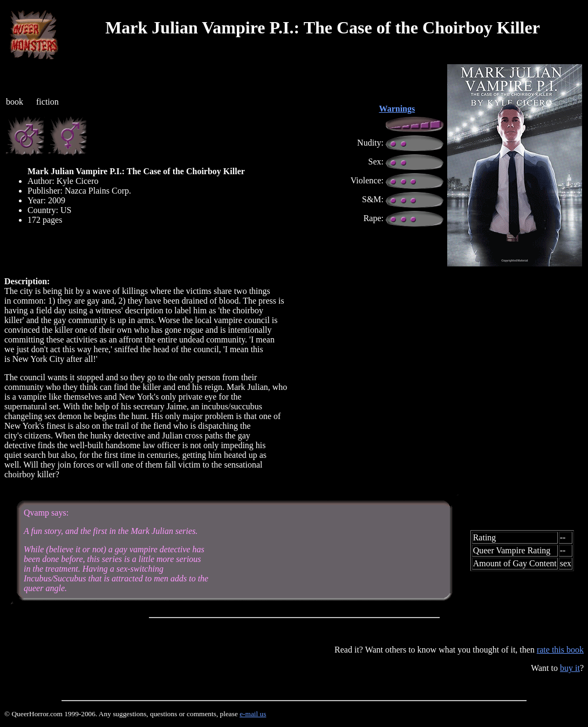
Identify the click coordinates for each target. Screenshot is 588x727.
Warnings (397, 109)
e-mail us (253, 714)
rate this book (560, 650)
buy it (570, 668)
